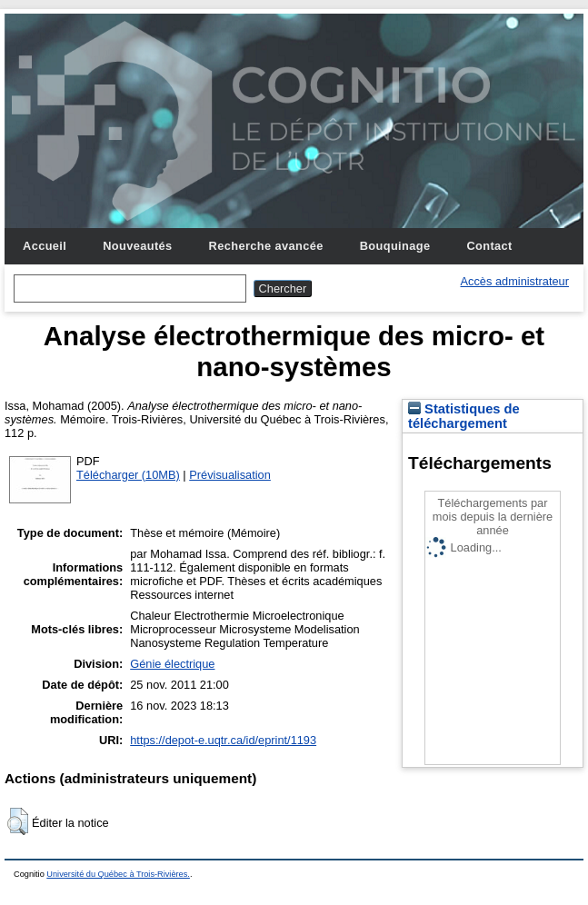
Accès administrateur (515, 281)
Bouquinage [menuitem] (395, 246)
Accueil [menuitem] (45, 246)
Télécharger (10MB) (128, 475)
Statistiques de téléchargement (464, 416)
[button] (18, 821)
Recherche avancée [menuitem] (266, 246)
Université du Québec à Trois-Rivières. (118, 874)
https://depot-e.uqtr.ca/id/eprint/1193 (223, 740)
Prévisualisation (230, 475)
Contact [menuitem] (489, 246)
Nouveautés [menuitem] (137, 246)
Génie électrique (172, 664)
